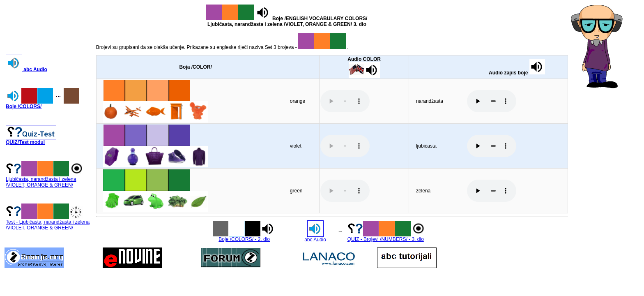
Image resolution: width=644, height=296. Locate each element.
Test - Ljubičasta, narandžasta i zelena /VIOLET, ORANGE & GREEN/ (48, 223)
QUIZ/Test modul (31, 140)
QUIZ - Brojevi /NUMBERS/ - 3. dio (387, 237)
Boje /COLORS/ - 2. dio (244, 237)
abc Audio (26, 69)
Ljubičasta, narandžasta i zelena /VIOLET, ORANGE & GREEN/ (45, 180)
